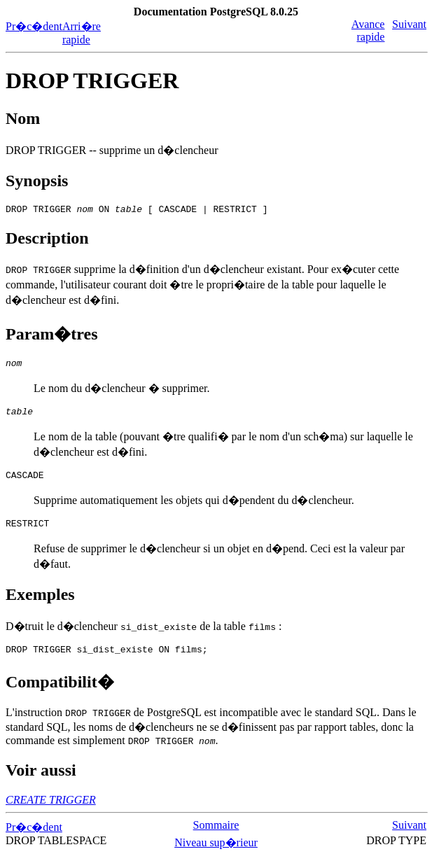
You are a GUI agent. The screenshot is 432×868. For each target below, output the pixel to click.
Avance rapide (368, 30)
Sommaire (216, 838)
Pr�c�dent (34, 26)
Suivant (409, 24)
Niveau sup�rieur (216, 855)
